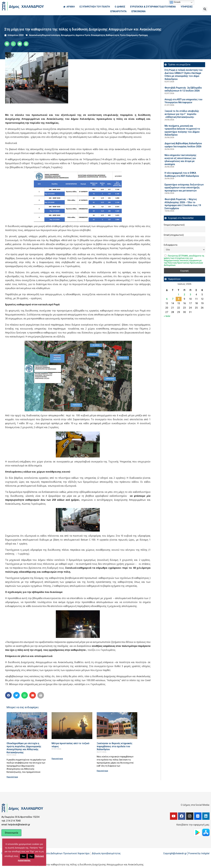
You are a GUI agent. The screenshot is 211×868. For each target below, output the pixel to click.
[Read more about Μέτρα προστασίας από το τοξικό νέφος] (72, 726)
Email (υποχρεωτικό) (174, 235)
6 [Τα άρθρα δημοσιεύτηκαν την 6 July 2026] (167, 299)
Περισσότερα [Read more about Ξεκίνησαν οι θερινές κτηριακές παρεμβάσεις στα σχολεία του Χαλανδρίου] (102, 771)
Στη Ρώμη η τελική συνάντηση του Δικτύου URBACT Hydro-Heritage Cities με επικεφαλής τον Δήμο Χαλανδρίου (184, 75)
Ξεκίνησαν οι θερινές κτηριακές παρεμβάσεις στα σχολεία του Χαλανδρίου (115, 746)
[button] (205, 9)
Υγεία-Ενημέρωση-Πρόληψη (134, 35)
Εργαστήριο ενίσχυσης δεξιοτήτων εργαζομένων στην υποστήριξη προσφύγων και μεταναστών (184, 188)
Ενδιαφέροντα (171, 245)
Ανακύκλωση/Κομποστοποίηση (45, 35)
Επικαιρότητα (98, 35)
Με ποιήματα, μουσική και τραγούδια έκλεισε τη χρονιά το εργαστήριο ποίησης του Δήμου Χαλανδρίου (182, 130)
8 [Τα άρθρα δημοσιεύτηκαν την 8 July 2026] (179, 299)
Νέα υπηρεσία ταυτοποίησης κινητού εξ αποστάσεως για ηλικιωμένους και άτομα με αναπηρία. (180, 160)
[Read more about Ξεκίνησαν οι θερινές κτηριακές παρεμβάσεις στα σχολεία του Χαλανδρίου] (117, 726)
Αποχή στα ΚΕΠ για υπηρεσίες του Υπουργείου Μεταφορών (183, 101)
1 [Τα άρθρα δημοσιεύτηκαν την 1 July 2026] (179, 295)
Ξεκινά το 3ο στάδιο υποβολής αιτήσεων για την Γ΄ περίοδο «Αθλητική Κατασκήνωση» (182, 114)
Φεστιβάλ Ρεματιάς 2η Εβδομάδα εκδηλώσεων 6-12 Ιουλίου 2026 (183, 89)
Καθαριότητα (112, 35)
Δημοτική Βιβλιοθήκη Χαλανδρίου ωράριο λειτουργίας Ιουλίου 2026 (183, 145)
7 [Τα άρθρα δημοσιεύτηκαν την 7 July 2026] (173, 299)
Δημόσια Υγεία (83, 35)
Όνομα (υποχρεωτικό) (174, 225)
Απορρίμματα (68, 35)
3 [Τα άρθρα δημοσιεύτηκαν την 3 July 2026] (190, 295)
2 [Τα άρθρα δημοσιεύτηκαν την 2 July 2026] (184, 295)
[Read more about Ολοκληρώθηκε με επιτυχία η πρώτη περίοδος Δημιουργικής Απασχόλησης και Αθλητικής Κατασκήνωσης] (27, 726)
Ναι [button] (23, 856)
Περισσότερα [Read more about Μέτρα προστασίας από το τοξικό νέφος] (57, 759)
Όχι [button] (31, 856)
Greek (175, 2)
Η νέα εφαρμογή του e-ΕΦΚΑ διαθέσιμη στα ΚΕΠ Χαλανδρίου (182, 174)
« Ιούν (167, 316)
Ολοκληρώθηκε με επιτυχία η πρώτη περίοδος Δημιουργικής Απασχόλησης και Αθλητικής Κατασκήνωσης (24, 748)
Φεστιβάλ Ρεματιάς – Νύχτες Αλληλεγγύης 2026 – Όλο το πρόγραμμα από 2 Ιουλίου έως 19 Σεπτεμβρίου (183, 204)
